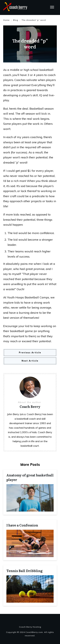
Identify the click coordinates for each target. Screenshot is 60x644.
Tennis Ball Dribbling (24, 571)
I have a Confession (22, 525)
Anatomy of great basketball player (30, 477)
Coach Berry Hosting (30, 627)
